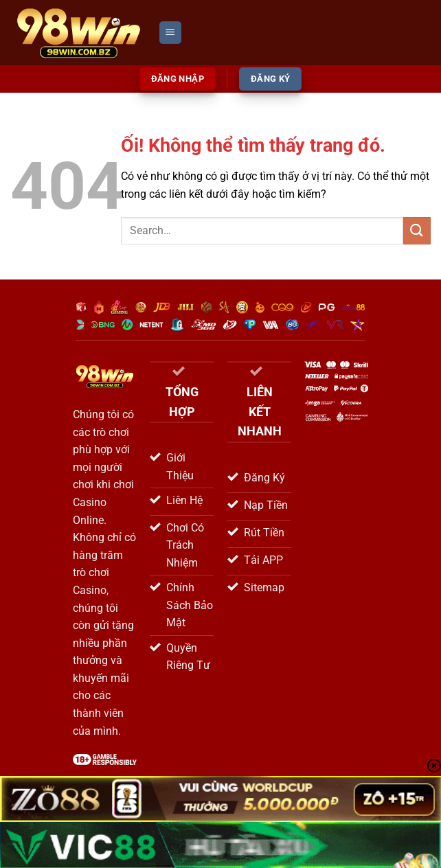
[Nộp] (417, 230)
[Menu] (170, 33)
